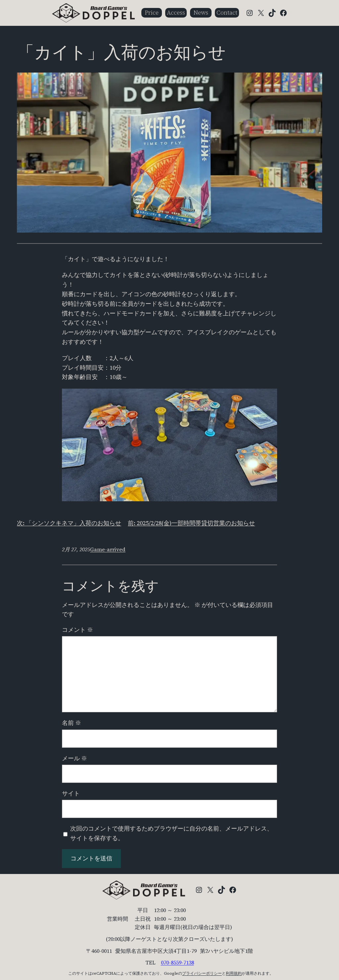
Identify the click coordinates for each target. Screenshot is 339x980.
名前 (72, 723)
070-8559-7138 (177, 962)
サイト (71, 793)
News (201, 12)
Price (152, 12)
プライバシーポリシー (202, 973)
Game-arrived (108, 549)
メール (74, 758)
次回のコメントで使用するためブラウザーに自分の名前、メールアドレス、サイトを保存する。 (171, 833)
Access (176, 12)
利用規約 (234, 973)
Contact (227, 12)
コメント (77, 630)
